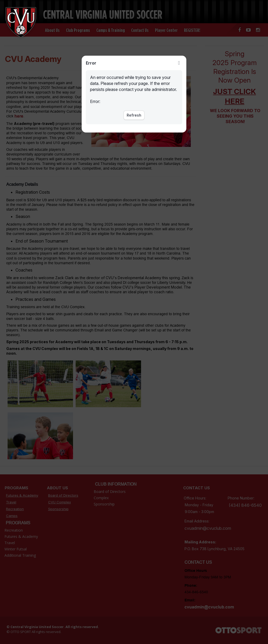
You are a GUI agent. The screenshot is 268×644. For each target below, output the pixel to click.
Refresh (134, 115)
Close (179, 63)
